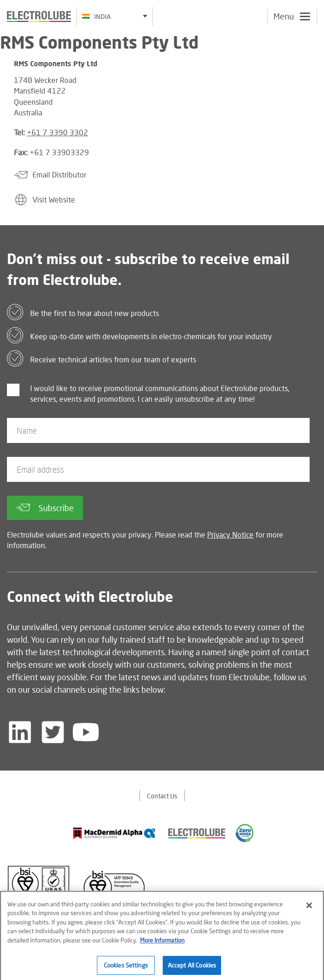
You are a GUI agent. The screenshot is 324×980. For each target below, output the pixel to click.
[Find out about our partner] (114, 833)
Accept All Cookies (192, 968)
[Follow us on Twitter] (53, 732)
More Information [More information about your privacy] (162, 943)
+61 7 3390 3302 (57, 132)
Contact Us (162, 796)
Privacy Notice (230, 534)
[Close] (309, 908)
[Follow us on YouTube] (86, 732)
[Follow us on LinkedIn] (20, 732)
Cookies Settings (126, 968)
